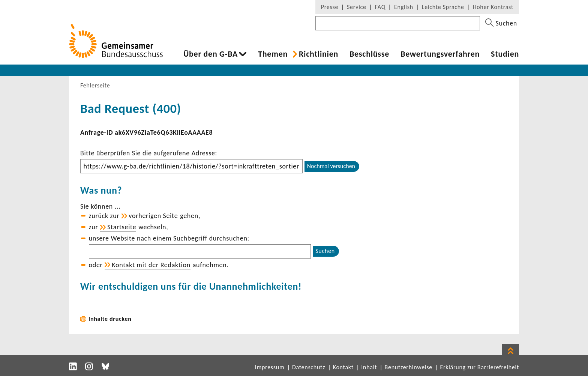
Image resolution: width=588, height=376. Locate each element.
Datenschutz (309, 367)
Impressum (270, 367)
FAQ (380, 7)
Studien (505, 54)
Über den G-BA (211, 54)
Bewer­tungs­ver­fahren (440, 54)
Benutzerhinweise (409, 367)
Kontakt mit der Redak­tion (151, 265)
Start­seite (122, 227)
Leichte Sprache (443, 7)
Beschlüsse (369, 54)
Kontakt (343, 367)
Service (357, 7)
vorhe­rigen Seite (153, 216)
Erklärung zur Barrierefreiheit (479, 367)
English (404, 7)
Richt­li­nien (319, 54)
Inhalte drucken (110, 319)
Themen (273, 54)
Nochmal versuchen (331, 166)
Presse (330, 7)
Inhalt (369, 367)
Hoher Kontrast (493, 7)
